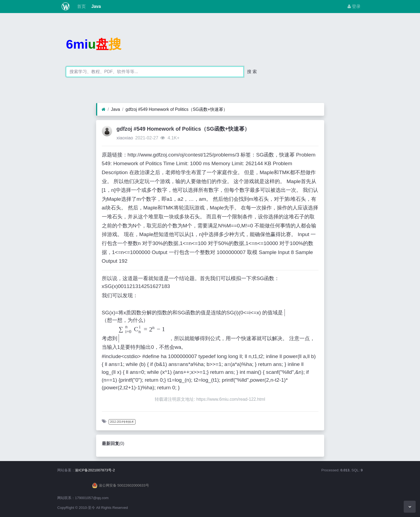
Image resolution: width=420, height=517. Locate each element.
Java (95, 6)
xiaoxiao (125, 138)
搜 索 (252, 72)
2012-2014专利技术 (122, 422)
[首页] (104, 109)
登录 (354, 6)
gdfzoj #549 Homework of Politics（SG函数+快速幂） (176, 109)
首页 (81, 6)
